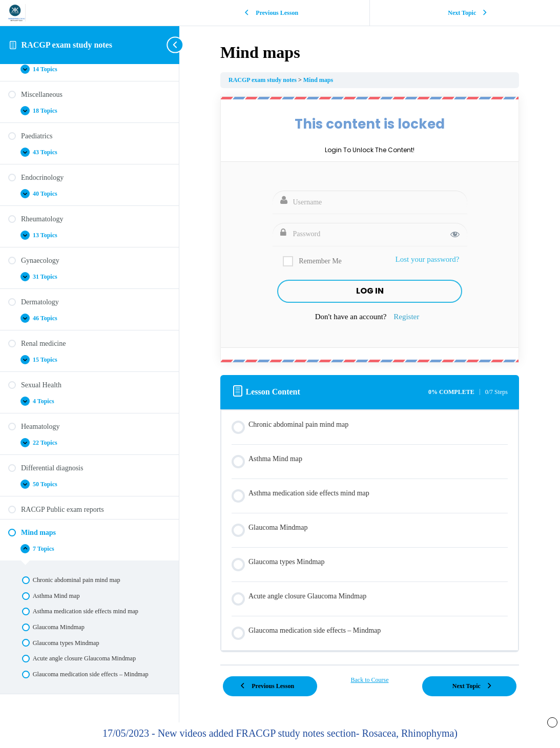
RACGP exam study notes (67, 45)
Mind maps (318, 80)
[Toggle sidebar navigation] (176, 45)
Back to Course (369, 680)
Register (406, 317)
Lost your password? (428, 259)
